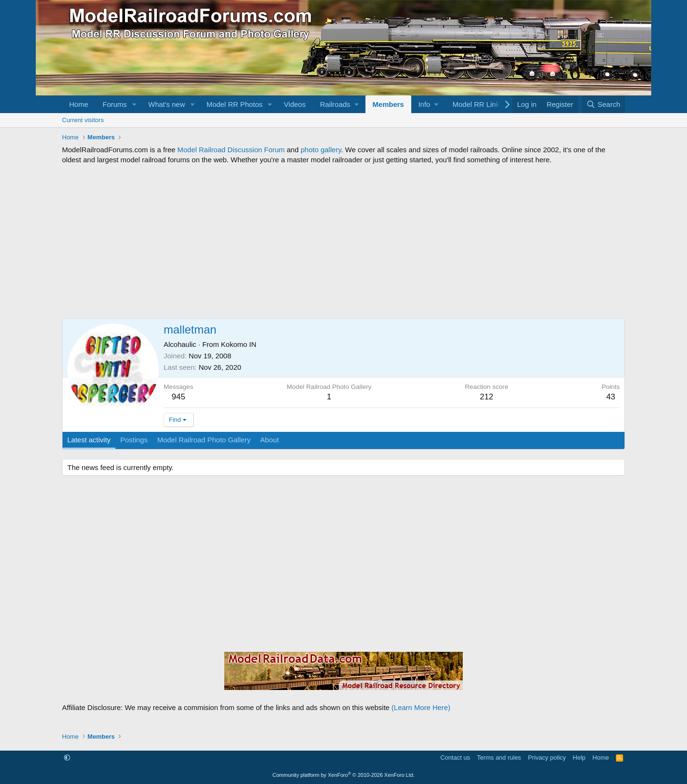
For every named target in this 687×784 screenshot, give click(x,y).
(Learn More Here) (421, 707)
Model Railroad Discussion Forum (231, 150)
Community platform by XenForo (343, 775)
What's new (167, 104)
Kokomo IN (239, 344)
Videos (295, 104)
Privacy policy (547, 758)
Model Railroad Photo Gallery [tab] (204, 440)
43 (611, 397)
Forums (115, 104)
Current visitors (83, 120)
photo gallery (321, 150)
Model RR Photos (235, 104)
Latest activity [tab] (89, 440)
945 (178, 397)
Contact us (455, 758)
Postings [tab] (134, 440)
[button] (135, 104)
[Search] (603, 104)
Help (579, 758)
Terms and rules (499, 758)
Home (79, 104)
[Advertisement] (343, 241)
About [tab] (269, 440)
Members (388, 104)
